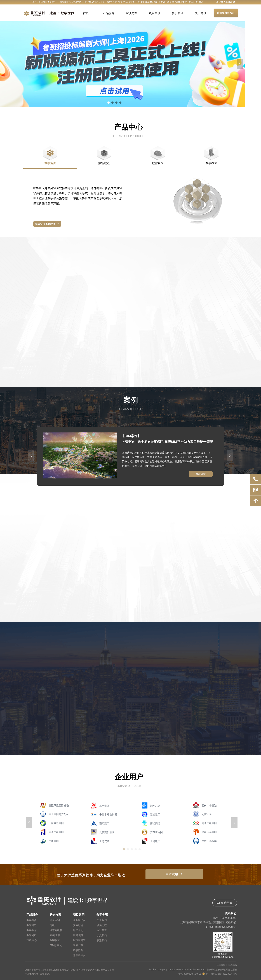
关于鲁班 (201, 13)
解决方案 (132, 13)
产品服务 (109, 13)
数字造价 (50, 163)
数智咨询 (158, 163)
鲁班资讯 (178, 13)
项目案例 (155, 13)
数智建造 (104, 163)
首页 (86, 13)
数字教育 (211, 163)
